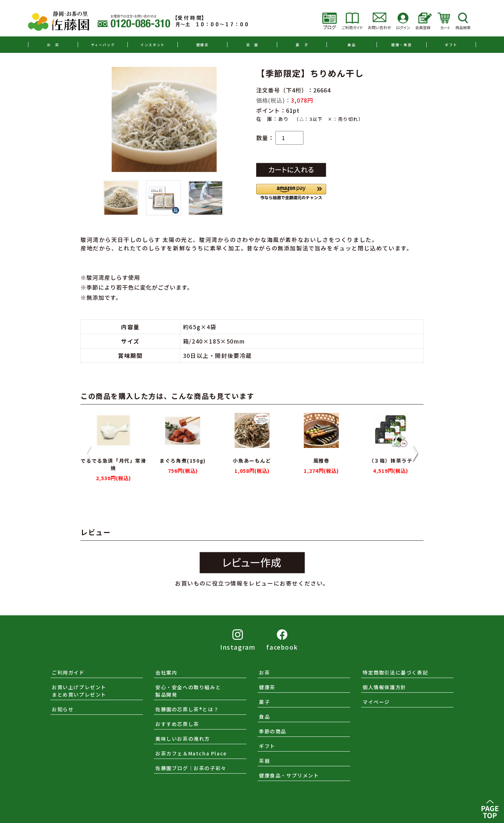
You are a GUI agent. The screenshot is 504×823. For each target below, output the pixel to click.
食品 (352, 45)
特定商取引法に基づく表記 (395, 672)
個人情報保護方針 (384, 687)
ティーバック (103, 45)
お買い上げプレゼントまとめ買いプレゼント (79, 691)
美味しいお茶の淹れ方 (183, 739)
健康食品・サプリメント (289, 775)
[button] (291, 192)
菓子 (264, 702)
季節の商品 (273, 731)
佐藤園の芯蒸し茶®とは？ (187, 709)
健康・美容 (401, 45)
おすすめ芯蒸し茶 (177, 724)
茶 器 (252, 45)
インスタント (153, 45)
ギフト (451, 45)
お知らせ (63, 709)
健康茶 (202, 45)
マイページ (376, 702)
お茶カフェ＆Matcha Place (191, 753)
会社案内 (166, 672)
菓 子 (302, 45)
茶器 (264, 761)
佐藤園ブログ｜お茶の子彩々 (191, 768)
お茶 (264, 672)
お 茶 (53, 45)
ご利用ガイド (68, 672)
